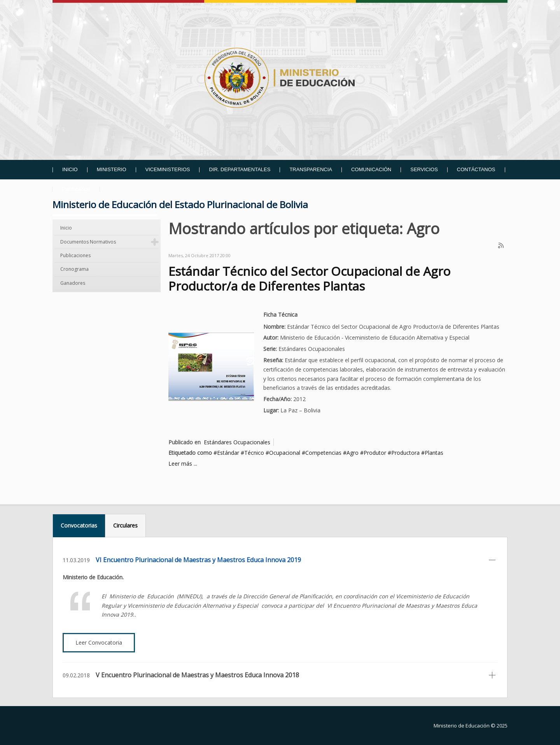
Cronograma (74, 269)
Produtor (375, 453)
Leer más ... (183, 464)
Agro (353, 453)
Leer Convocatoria (99, 642)
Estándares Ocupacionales (237, 442)
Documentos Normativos (88, 242)
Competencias (323, 453)
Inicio (66, 228)
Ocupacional (285, 453)
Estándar (228, 453)
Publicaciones (75, 255)
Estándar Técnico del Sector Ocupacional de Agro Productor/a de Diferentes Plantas (309, 278)
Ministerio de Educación (462, 726)
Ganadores (73, 283)
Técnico (254, 453)
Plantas (434, 453)
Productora (405, 453)
